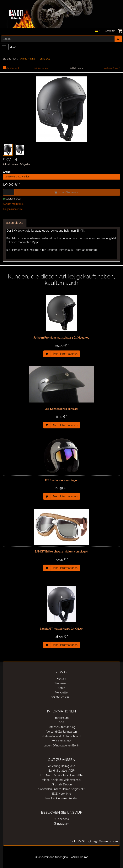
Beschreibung (15, 223)
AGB (61, 722)
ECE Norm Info (62, 794)
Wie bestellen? (61, 741)
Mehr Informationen (65, 354)
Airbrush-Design (62, 784)
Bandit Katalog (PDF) (61, 771)
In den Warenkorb (67, 192)
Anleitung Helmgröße (62, 766)
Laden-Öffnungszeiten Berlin (61, 745)
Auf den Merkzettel (13, 204)
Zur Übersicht (13, 68)
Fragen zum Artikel (13, 209)
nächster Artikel (112, 68)
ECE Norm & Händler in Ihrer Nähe (62, 775)
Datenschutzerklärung (61, 727)
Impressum (62, 718)
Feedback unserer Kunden (61, 798)
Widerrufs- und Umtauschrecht (61, 736)
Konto (61, 688)
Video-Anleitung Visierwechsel (61, 780)
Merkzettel (62, 692)
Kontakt (61, 679)
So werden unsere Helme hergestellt (61, 789)
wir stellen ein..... (62, 697)
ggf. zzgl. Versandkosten (102, 841)
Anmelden (110, 31)
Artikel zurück (42, 68)
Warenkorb (61, 683)
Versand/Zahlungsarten (62, 732)
